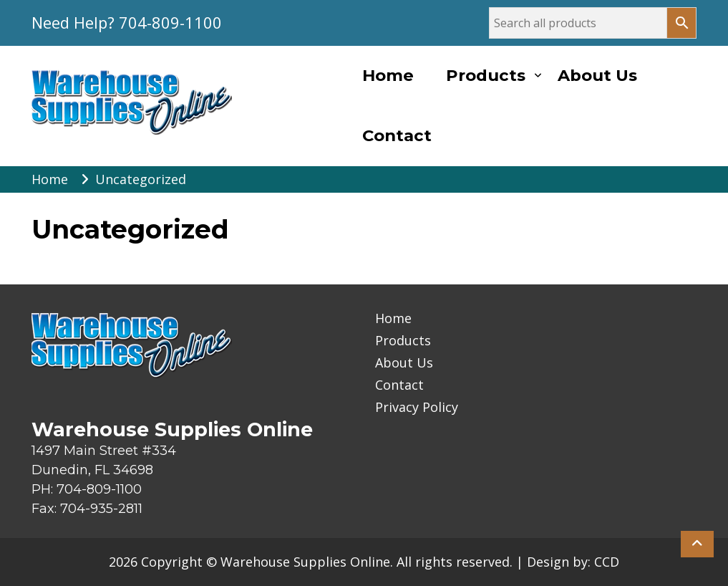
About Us (597, 75)
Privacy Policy (417, 407)
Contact (397, 135)
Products (486, 75)
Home (388, 75)
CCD (607, 562)
